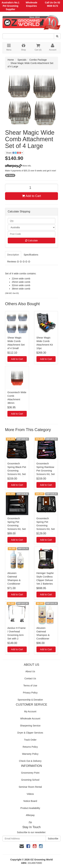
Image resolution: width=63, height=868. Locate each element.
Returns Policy (30, 747)
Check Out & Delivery (30, 761)
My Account (30, 711)
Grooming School (30, 780)
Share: (14, 153)
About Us (30, 671)
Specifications (31, 255)
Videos (30, 794)
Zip (30, 822)
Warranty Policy (30, 754)
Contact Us (30, 678)
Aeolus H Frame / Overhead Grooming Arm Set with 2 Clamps (16, 635)
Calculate (31, 241)
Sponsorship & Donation (30, 700)
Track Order (30, 740)
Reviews (19, 262)
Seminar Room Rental (30, 787)
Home (11, 60)
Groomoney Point (30, 773)
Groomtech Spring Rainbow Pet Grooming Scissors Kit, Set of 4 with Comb (46, 471)
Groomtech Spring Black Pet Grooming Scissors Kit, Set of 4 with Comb (17, 471)
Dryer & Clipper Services (30, 733)
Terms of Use (30, 686)
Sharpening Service (30, 726)
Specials (22, 60)
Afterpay (30, 815)
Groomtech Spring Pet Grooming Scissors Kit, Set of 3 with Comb (46, 525)
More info (18, 166)
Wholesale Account (30, 719)
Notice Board (30, 801)
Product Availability (30, 808)
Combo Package (38, 60)
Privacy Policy (30, 693)
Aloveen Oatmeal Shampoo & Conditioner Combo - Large (45, 635)
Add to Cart (31, 196)
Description (13, 255)
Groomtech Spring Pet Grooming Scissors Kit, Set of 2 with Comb (17, 525)
